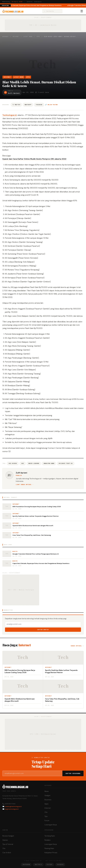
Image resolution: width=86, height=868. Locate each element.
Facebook (39, 105)
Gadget (47, 796)
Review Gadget (8, 836)
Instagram (26, 865)
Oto (46, 812)
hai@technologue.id (12, 809)
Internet (16, 37)
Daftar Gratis (43, 630)
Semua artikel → (77, 646)
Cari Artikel (7, 853)
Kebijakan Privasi (51, 853)
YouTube (49, 865)
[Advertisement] (43, 56)
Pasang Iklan (49, 848)
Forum (47, 821)
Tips (46, 816)
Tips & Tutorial (8, 844)
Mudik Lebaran (34, 463)
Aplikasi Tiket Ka (66, 463)
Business (48, 800)
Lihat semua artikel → (25, 485)
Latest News (28, 37)
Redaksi (48, 840)
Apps (38, 37)
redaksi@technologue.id (13, 806)
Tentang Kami (50, 836)
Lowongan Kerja (51, 825)
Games (5, 840)
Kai (23, 463)
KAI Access (13, 463)
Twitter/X (38, 865)
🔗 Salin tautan (51, 105)
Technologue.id (9, 115)
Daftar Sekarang (73, 773)
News (47, 791)
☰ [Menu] (82, 11)
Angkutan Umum (49, 463)
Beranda (5, 37)
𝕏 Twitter (16, 105)
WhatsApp (28, 105)
